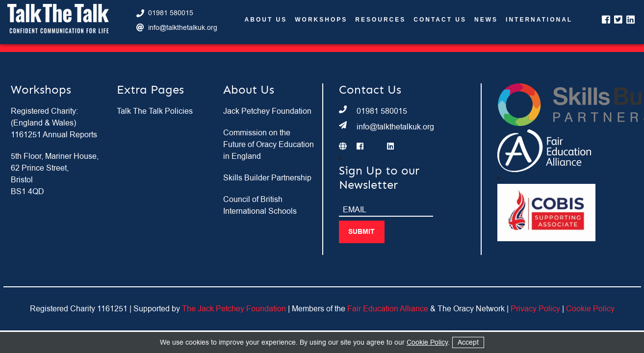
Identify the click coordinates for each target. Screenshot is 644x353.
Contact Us (440, 20)
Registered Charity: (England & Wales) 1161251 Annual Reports (54, 123)
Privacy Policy (535, 309)
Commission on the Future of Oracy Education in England (269, 145)
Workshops (321, 20)
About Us (266, 20)
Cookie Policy (590, 309)
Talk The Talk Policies (155, 111)
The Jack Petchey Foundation (234, 309)
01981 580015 (171, 13)
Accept (468, 342)
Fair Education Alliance (388, 309)
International (539, 20)
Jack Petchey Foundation (267, 111)
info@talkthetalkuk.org (183, 28)
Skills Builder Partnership (267, 178)
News (486, 20)
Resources (380, 20)
